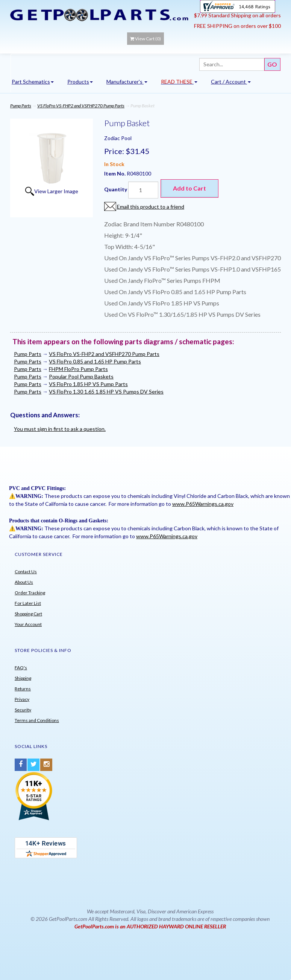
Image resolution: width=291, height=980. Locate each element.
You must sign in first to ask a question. (60, 429)
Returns (23, 689)
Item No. (115, 173)
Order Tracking (30, 593)
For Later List (28, 603)
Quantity (116, 189)
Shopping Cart (28, 614)
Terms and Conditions (37, 720)
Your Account (28, 624)
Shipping (23, 678)
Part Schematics (33, 82)
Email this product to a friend (151, 207)
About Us (24, 582)
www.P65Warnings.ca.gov (203, 504)
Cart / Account (231, 82)
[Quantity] (143, 190)
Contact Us (26, 572)
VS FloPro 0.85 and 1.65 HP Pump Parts (95, 361)
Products (80, 82)
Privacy (22, 699)
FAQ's (21, 668)
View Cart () (145, 39)
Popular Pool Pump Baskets (81, 376)
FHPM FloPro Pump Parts (78, 369)
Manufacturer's (127, 82)
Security (23, 710)
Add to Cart (189, 188)
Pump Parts (21, 106)
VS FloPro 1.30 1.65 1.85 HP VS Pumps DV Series (106, 392)
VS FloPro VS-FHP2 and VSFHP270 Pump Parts (81, 106)
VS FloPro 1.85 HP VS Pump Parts (88, 384)
